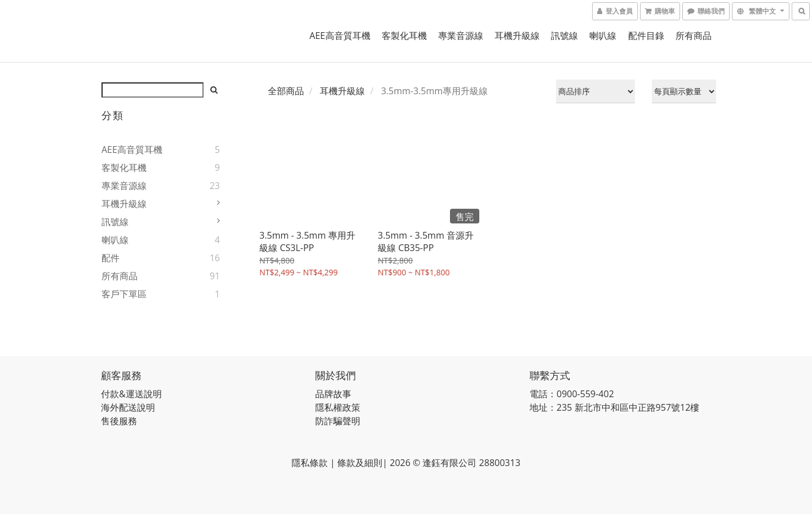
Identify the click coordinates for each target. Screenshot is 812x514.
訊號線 (564, 36)
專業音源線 (461, 36)
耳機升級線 (517, 36)
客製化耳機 (404, 36)
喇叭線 (603, 36)
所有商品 (694, 36)
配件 (111, 258)
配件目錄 (646, 36)
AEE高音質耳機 (340, 36)
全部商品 (286, 91)
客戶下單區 (124, 294)
